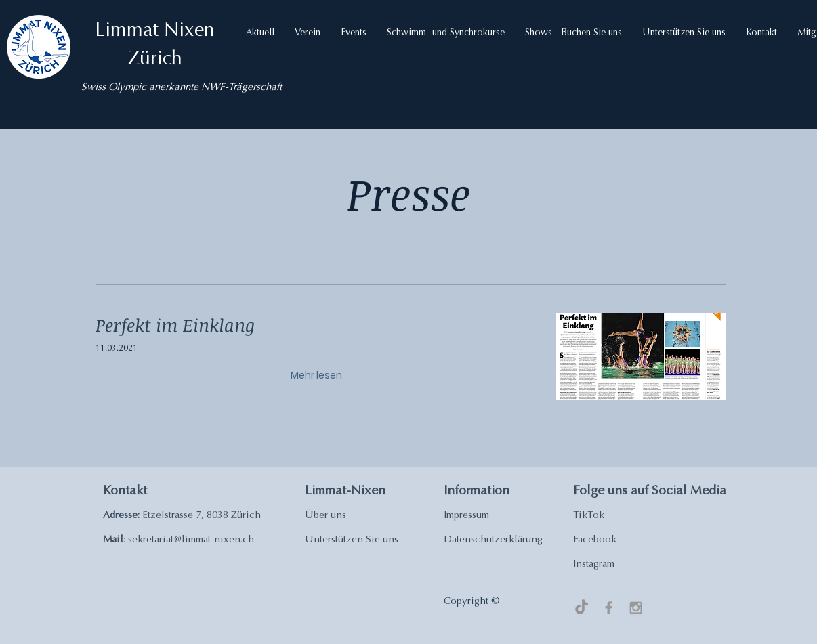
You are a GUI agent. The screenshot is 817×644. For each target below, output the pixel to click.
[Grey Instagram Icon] (636, 608)
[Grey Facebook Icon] (609, 608)
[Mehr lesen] (318, 375)
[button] (260, 33)
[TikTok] (582, 608)
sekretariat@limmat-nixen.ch (191, 540)
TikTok (589, 516)
